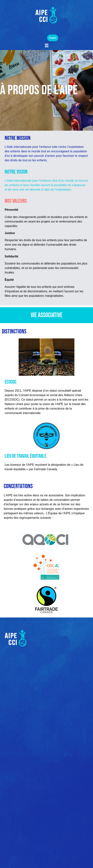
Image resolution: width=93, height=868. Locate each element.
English (53, 38)
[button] (46, 46)
